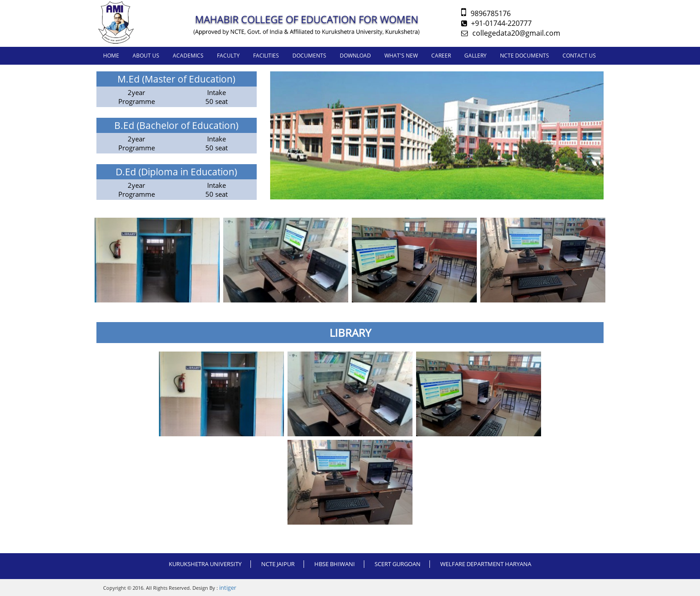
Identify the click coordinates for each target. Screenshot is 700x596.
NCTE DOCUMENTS (525, 56)
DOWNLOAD (355, 56)
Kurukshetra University (205, 564)
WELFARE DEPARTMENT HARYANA (486, 564)
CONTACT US (579, 56)
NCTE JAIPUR (278, 564)
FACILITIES (266, 56)
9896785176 (486, 13)
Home (111, 56)
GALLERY (475, 56)
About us (146, 56)
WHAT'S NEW (401, 56)
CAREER (441, 56)
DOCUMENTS (309, 56)
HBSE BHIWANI (335, 564)
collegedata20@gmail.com (511, 33)
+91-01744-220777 (496, 23)
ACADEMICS (188, 56)
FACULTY (228, 56)
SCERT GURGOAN (398, 564)
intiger (228, 588)
